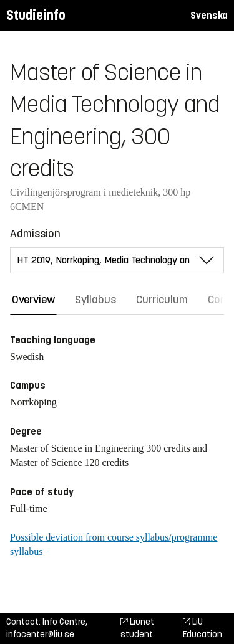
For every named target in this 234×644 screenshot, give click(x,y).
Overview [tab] (33, 300)
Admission (35, 234)
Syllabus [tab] (95, 300)
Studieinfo (36, 15)
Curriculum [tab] (162, 300)
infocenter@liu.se (40, 634)
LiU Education (202, 628)
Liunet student (137, 628)
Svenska (209, 15)
